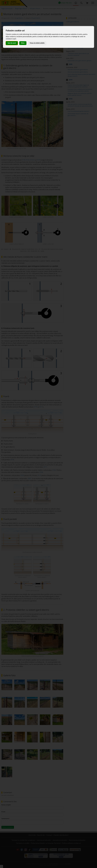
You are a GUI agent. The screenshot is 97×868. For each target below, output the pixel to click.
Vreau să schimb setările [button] (37, 43)
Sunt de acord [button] (12, 43)
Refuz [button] (23, 43)
